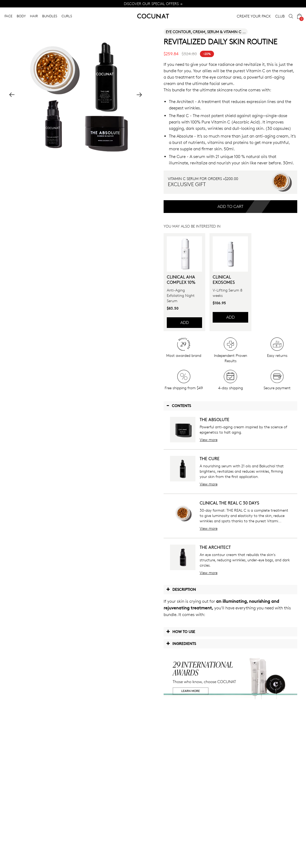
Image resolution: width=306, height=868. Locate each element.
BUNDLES (50, 16)
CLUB (280, 16)
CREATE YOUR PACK (254, 16)
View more (209, 440)
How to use (181, 631)
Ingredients (181, 643)
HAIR (34, 16)
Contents (179, 405)
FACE (8, 16)
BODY (21, 16)
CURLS (67, 16)
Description (181, 589)
